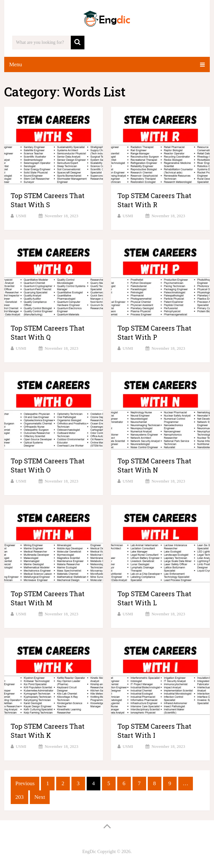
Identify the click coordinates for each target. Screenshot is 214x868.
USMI (21, 216)
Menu (16, 64)
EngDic (89, 852)
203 (19, 797)
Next (40, 797)
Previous (25, 783)
